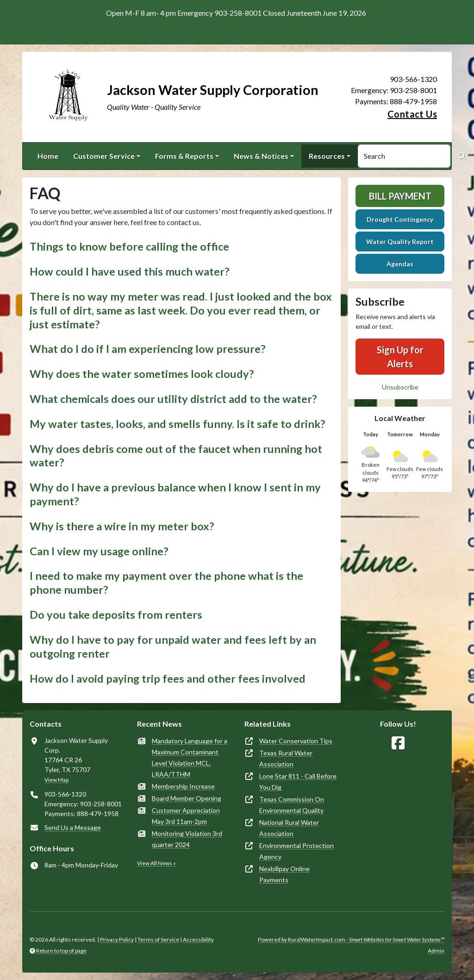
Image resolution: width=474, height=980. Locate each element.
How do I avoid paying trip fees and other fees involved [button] (168, 678)
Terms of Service (158, 939)
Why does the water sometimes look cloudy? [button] (142, 374)
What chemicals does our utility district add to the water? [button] (173, 399)
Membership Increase (183, 786)
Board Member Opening (187, 798)
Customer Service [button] (104, 156)
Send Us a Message (73, 827)
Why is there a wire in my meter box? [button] (122, 526)
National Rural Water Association (289, 828)
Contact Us (412, 114)
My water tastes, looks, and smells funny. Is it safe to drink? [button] (178, 424)
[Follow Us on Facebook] (398, 743)
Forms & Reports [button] (184, 156)
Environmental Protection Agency (296, 851)
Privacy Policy (117, 939)
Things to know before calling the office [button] (129, 246)
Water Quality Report (400, 242)
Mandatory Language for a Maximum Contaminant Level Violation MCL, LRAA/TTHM (190, 757)
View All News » (156, 863)
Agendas (400, 264)
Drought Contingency (400, 219)
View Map (56, 780)
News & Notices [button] (261, 156)
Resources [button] (327, 156)
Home (48, 156)
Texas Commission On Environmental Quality (292, 805)
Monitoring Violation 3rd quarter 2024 (187, 839)
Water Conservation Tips (296, 741)
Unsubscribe (400, 387)
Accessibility (198, 939)
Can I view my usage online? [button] (99, 551)
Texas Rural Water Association (286, 758)
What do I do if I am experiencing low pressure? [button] (148, 349)
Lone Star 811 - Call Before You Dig (298, 782)
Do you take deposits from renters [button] (116, 615)
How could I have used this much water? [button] (130, 271)
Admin (436, 951)
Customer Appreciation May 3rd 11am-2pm (186, 816)
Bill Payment (400, 196)
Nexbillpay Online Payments (284, 874)
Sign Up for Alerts (400, 357)
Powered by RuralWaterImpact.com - (351, 939)
